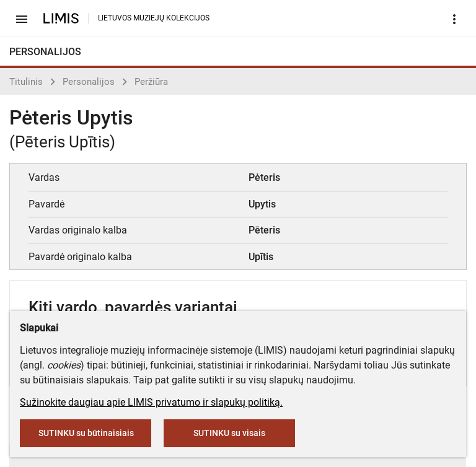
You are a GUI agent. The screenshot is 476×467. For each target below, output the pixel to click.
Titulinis (26, 82)
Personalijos (89, 82)
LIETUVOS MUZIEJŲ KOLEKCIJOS (154, 18)
